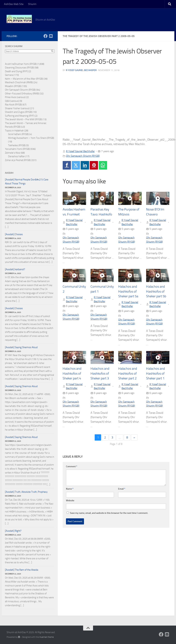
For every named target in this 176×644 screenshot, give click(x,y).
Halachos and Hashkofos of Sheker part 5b (156, 291)
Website (70, 501)
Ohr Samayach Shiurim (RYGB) (83, 156)
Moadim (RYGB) (13, 86)
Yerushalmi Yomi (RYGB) (17, 149)
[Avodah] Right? (13, 531)
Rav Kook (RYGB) (13, 105)
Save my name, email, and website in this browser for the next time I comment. (109, 513)
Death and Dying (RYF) (16, 71)
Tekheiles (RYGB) (17, 145)
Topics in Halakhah (14, 131)
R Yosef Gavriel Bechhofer (81, 70)
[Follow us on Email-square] (51, 36)
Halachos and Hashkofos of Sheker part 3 (100, 373)
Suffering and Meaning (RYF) (20, 116)
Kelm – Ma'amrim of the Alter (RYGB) (24, 79)
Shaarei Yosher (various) (17, 108)
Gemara (9, 75)
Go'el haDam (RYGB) (18, 134)
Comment (72, 466)
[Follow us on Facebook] (46, 36)
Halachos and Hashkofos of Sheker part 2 (128, 373)
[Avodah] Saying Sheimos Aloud (21, 347)
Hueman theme (47, 637)
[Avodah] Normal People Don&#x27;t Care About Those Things (27, 182)
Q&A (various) (12, 101)
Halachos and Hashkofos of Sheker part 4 (72, 373)
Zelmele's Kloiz (13, 153)
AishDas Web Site (14, 4)
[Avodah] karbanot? (15, 269)
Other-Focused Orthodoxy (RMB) (22, 94)
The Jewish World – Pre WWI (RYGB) (24, 119)
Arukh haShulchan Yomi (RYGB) (21, 64)
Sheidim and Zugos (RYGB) (19, 112)
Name (70, 489)
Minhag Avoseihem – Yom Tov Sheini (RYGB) (31, 138)
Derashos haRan (16, 156)
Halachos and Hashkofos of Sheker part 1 (155, 373)
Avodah (9, 173)
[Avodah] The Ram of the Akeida (22, 570)
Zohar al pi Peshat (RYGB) (18, 160)
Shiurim (32, 4)
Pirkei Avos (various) (15, 97)
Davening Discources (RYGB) (19, 68)
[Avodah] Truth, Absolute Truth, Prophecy (26, 492)
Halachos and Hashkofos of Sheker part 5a (128, 291)
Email (122, 489)
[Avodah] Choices (14, 234)
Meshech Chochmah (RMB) (19, 82)
